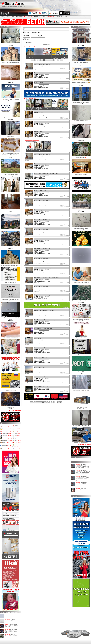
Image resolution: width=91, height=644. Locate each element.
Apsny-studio (54, 641)
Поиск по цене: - (31, 36)
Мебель (18, 443)
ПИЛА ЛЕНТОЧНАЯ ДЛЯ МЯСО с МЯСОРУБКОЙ (81, 62)
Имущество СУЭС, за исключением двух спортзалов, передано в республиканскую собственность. (83, 473)
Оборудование (7, 440)
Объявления (19, 17)
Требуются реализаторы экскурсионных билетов (11, 62)
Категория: (46, 27)
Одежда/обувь (7, 433)
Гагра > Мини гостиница (44, 66)
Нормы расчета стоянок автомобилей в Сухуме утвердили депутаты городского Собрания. (82, 467)
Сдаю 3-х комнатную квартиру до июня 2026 (11, 631)
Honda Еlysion (14, 635)
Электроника (7, 436)
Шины (17, 433)
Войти (66, 17)
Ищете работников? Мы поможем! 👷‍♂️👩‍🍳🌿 (81, 82)
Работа (18, 440)
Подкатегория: (26, 30)
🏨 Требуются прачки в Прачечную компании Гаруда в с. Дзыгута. (11, 99)
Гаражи (17, 438)
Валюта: (42, 36)
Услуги (17, 431)
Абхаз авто (37, 641)
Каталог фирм (37, 17)
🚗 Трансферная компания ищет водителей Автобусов (11, 389)
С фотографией (27, 43)
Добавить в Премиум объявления (32, 47)
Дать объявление (51, 17)
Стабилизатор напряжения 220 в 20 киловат (11, 318)
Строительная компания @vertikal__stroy (81, 407)
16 (58, 60)
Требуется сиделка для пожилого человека (81, 282)
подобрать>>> (46, 45)
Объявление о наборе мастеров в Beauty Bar (81, 319)
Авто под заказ (6, 426)
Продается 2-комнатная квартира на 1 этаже (11, 210)
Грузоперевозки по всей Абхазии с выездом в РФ (81, 139)
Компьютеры (7, 445)
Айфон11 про (14, 621)
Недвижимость (7, 438)
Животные (6, 443)
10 (54, 60)
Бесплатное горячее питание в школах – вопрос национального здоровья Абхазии (82, 479)
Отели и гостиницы (28, 17)
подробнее (36, 69)
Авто (13, 17)
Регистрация (59, 17)
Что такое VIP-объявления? (15, 411)
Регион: (27, 39)
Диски (17, 436)
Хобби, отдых (6, 431)
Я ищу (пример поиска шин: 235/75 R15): (32, 33)
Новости (8, 17)
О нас (44, 17)
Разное (5, 448)
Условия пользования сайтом (62, 640)
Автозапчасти (7, 429)
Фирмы (17, 448)
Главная (2, 17)
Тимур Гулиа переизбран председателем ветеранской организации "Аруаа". (82, 485)
